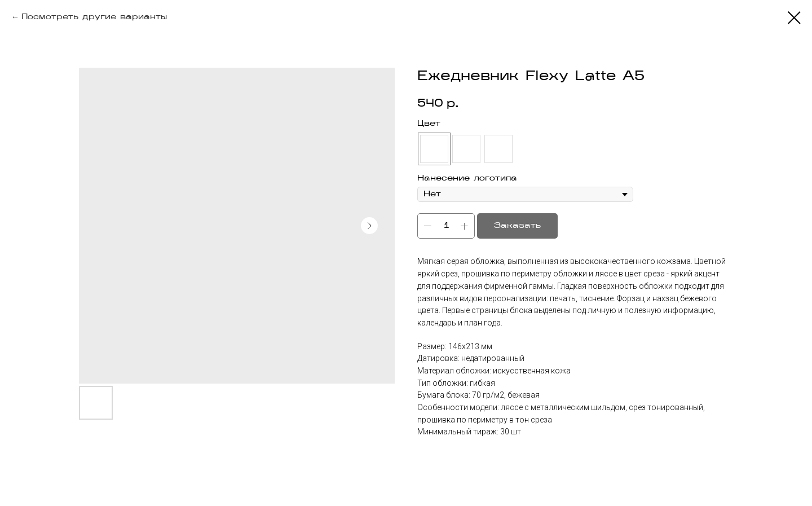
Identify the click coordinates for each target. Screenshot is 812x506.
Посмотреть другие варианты (94, 17)
